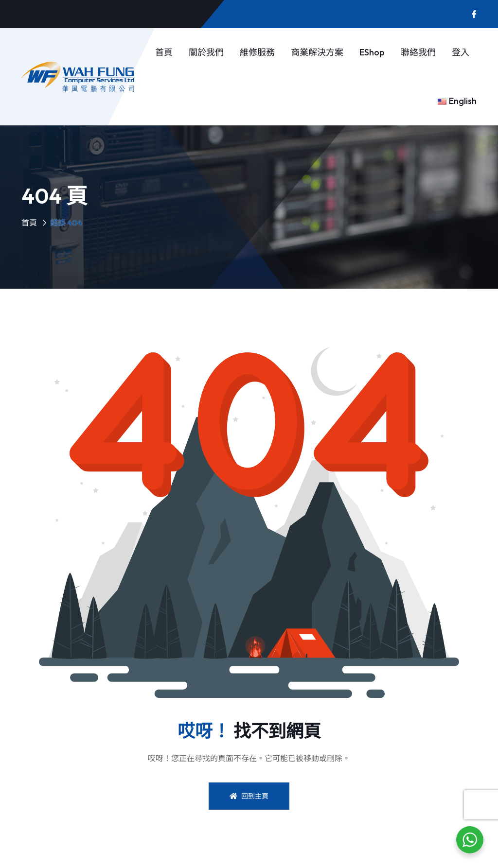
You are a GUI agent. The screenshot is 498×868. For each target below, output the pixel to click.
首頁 (164, 52)
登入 (461, 52)
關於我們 (206, 52)
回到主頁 (249, 796)
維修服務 (257, 52)
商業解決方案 (317, 52)
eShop (372, 52)
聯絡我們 (418, 52)
